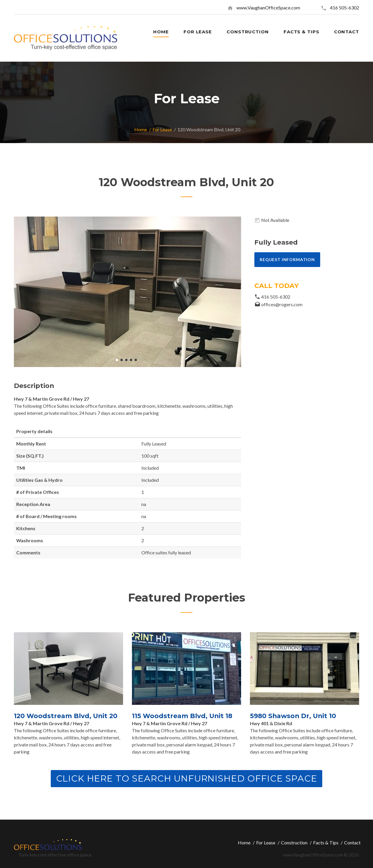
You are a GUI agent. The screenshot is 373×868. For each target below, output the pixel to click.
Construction (294, 842)
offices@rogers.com (282, 304)
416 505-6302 (345, 8)
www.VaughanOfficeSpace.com (268, 8)
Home (141, 129)
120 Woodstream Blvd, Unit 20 (66, 716)
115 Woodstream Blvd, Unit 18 (183, 716)
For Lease (162, 129)
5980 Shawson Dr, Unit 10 (294, 716)
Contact (352, 842)
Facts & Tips (326, 842)
